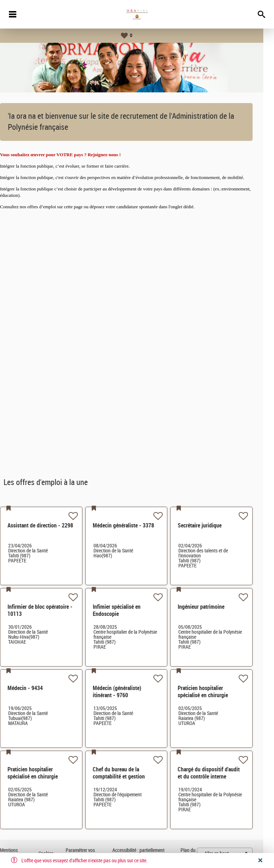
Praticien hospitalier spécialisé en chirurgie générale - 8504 (214, 695)
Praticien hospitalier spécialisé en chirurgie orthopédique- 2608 (43, 777)
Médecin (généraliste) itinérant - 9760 (128, 692)
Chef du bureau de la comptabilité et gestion (130, 773)
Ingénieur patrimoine (212, 607)
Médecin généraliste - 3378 (134, 525)
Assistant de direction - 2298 (51, 525)
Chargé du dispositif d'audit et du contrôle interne (219, 773)
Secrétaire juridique (210, 525)
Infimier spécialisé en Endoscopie (127, 610)
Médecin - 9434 (36, 688)
